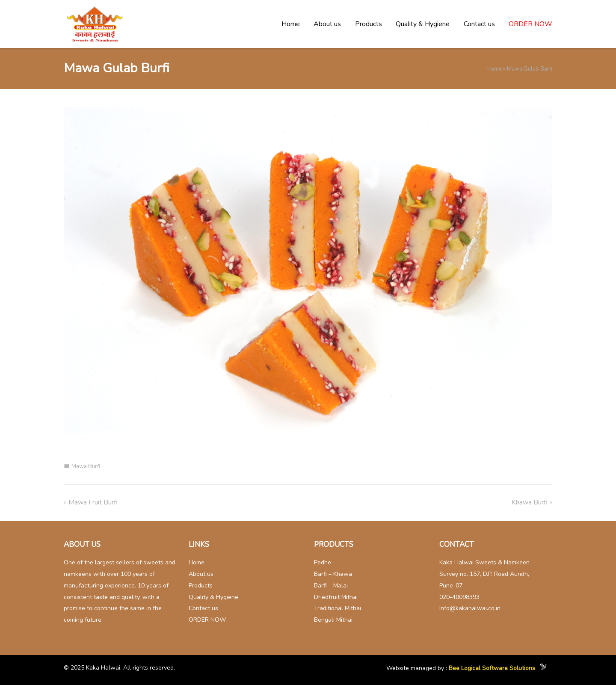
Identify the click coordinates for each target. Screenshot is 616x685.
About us (327, 24)
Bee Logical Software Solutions (492, 669)
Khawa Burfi (530, 502)
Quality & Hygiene (423, 24)
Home (291, 24)
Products (369, 24)
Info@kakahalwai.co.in (470, 608)
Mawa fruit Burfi (93, 502)
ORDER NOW (530, 24)
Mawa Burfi (86, 466)
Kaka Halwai (103, 668)
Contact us (479, 24)
